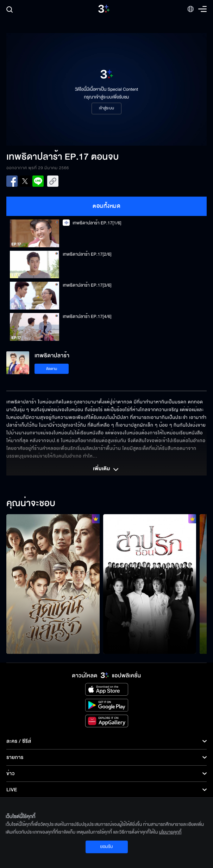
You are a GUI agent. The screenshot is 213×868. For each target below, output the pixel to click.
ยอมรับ (106, 847)
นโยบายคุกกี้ (170, 832)
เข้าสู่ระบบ (107, 108)
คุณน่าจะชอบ (31, 504)
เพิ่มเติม (106, 470)
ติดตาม (52, 369)
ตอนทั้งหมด (107, 206)
